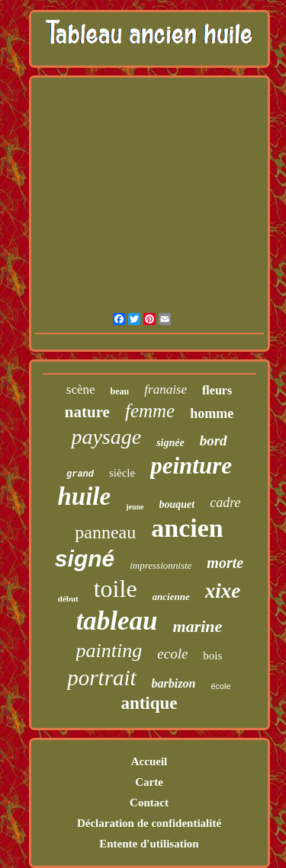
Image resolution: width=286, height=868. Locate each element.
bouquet (177, 504)
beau (120, 391)
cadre (225, 503)
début (68, 598)
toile (116, 589)
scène (81, 389)
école (220, 686)
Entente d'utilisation (149, 844)
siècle (122, 473)
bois (212, 656)
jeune (135, 507)
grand (80, 474)
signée (170, 443)
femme (150, 411)
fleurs (217, 390)
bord (214, 440)
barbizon (174, 683)
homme (212, 413)
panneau (105, 532)
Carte (149, 782)
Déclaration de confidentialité (149, 823)
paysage (106, 437)
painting (109, 651)
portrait (101, 678)
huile (84, 496)
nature (87, 412)
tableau (117, 621)
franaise (165, 389)
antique (149, 703)
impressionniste (161, 565)
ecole (172, 654)
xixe (223, 591)
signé (85, 558)
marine (198, 626)
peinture (191, 466)
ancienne (171, 597)
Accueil (149, 761)
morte (225, 563)
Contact (149, 803)
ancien (187, 528)
